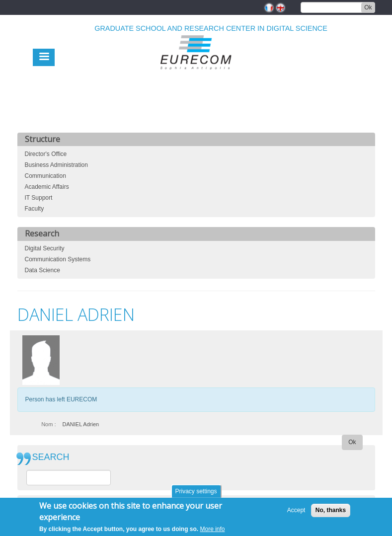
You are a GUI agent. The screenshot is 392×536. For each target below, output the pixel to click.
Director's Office (46, 154)
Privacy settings (196, 494)
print (368, 285)
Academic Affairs (47, 187)
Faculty (35, 209)
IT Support (39, 198)
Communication (45, 176)
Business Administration (56, 165)
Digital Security (45, 248)
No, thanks (331, 513)
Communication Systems (58, 259)
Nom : (48, 424)
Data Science (42, 270)
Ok (368, 7)
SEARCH (51, 457)
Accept (296, 513)
